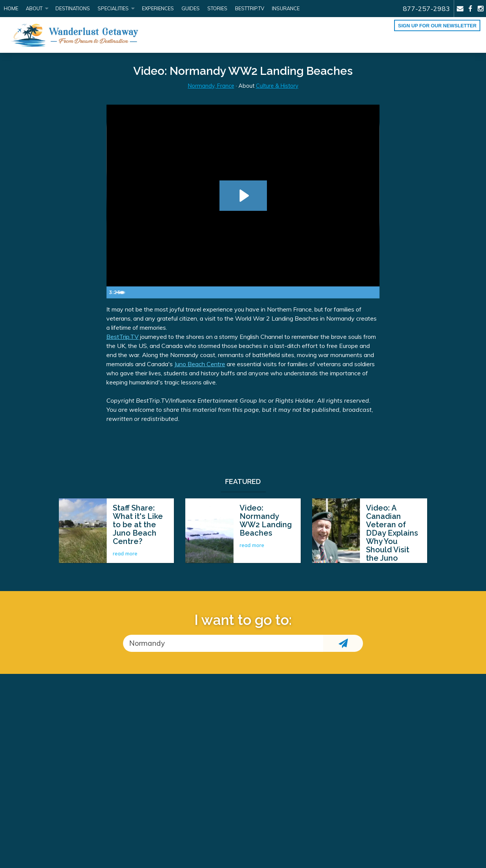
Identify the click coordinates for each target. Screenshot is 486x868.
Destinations (73, 8)
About (34, 8)
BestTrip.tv (250, 8)
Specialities (113, 8)
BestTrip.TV (122, 337)
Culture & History (277, 86)
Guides (191, 8)
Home (11, 8)
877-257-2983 (426, 8)
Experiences (158, 8)
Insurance (286, 8)
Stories (217, 8)
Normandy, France (211, 86)
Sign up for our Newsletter (437, 26)
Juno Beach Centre (200, 364)
